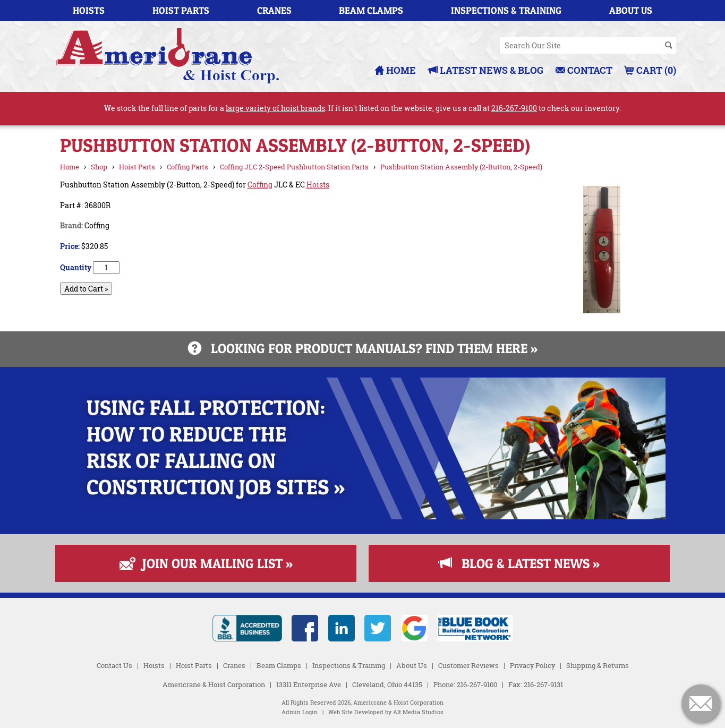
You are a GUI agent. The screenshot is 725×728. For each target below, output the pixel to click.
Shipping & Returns (598, 665)
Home (395, 70)
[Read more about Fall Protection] (363, 516)
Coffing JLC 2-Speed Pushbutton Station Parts (294, 167)
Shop (99, 167)
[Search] (669, 46)
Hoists (89, 10)
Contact (584, 70)
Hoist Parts (181, 10)
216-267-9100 (514, 108)
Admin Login (300, 712)
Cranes (274, 10)
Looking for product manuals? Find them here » (363, 348)
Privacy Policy (532, 665)
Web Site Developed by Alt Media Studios (386, 712)
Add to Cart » (86, 289)
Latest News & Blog (486, 70)
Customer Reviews (468, 665)
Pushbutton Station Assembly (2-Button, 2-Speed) (461, 167)
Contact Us (114, 665)
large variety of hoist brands (275, 108)
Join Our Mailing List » (206, 563)
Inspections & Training (506, 10)
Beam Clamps (371, 10)
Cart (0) (650, 70)
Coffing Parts (187, 167)
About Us (631, 10)
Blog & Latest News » (519, 563)
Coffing (260, 185)
